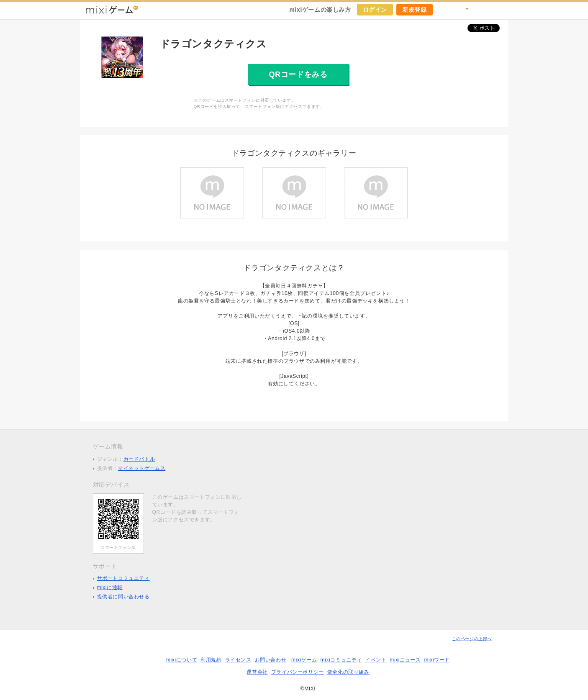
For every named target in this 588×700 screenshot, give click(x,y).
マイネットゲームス (142, 468)
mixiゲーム (304, 660)
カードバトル (139, 459)
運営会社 (257, 672)
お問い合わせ (271, 660)
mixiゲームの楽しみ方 (320, 10)
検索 (462, 10)
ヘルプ (480, 10)
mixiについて (182, 660)
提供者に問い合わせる (123, 597)
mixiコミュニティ (341, 660)
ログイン (375, 10)
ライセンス (238, 660)
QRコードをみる (298, 74)
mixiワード (437, 660)
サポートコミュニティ (123, 578)
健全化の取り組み (348, 672)
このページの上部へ (472, 639)
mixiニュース (405, 660)
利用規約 (211, 660)
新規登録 (414, 10)
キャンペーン (444, 10)
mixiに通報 (110, 587)
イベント (376, 660)
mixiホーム (499, 10)
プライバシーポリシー (298, 672)
